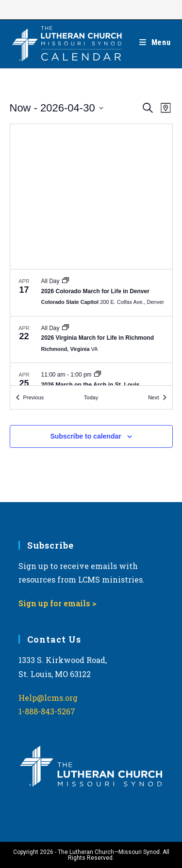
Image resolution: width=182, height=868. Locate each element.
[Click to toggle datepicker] (57, 108)
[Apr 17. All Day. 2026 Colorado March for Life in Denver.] (91, 293)
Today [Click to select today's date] (91, 397)
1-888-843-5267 (47, 711)
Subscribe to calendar (85, 436)
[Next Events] (157, 398)
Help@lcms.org (48, 698)
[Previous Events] (30, 398)
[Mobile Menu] (155, 42)
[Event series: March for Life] (66, 281)
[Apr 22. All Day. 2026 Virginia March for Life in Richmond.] (91, 340)
